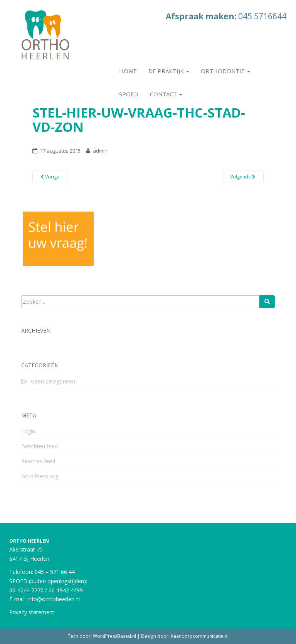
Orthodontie (225, 71)
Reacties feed (38, 461)
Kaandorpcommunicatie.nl (200, 636)
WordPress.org (40, 476)
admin (100, 151)
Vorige (50, 177)
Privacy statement (32, 612)
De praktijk (169, 71)
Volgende (243, 177)
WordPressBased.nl (114, 636)
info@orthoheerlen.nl (54, 599)
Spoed (129, 94)
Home (128, 71)
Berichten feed (40, 446)
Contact (166, 94)
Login (28, 431)
